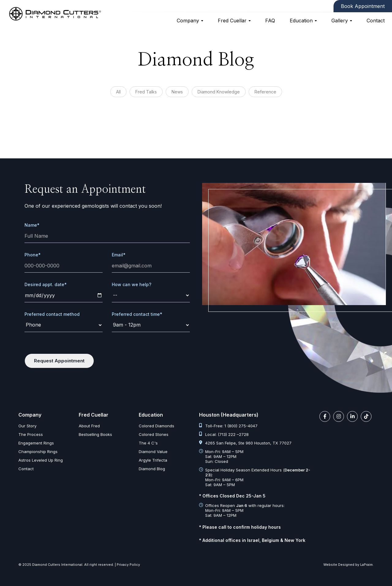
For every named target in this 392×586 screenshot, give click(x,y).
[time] (151, 325)
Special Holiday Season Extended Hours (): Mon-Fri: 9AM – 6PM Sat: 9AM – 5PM (255, 477)
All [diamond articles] (118, 92)
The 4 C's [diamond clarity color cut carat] (148, 443)
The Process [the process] (31, 434)
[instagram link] (339, 416)
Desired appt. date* (46, 284)
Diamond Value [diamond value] (153, 452)
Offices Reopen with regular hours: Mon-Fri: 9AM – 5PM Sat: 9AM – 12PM (242, 510)
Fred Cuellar (232, 21)
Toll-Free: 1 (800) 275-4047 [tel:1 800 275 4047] (228, 426)
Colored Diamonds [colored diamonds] (156, 426)
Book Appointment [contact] (363, 6)
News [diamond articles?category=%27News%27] (177, 92)
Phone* (33, 255)
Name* (32, 225)
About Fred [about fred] (89, 426)
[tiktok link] (366, 416)
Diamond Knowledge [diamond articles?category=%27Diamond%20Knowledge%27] (219, 92)
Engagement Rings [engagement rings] (36, 443)
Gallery (340, 21)
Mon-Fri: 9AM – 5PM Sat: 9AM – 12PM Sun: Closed (221, 456)
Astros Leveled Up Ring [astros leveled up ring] (41, 460)
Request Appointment (59, 361)
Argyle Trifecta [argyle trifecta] (153, 460)
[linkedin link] (352, 416)
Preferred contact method (52, 314)
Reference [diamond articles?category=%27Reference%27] (265, 92)
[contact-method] (64, 325)
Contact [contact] (376, 21)
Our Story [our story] (27, 426)
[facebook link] (325, 416)
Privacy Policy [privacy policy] (128, 565)
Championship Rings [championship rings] (38, 452)
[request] (151, 295)
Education (301, 21)
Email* (119, 255)
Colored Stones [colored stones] (154, 434)
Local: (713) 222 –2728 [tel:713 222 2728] (224, 434)
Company (188, 21)
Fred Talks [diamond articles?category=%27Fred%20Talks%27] (146, 92)
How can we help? (132, 284)
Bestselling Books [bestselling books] (95, 434)
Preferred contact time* (137, 314)
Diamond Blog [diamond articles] (152, 469)
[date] (64, 295)
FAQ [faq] (270, 21)
